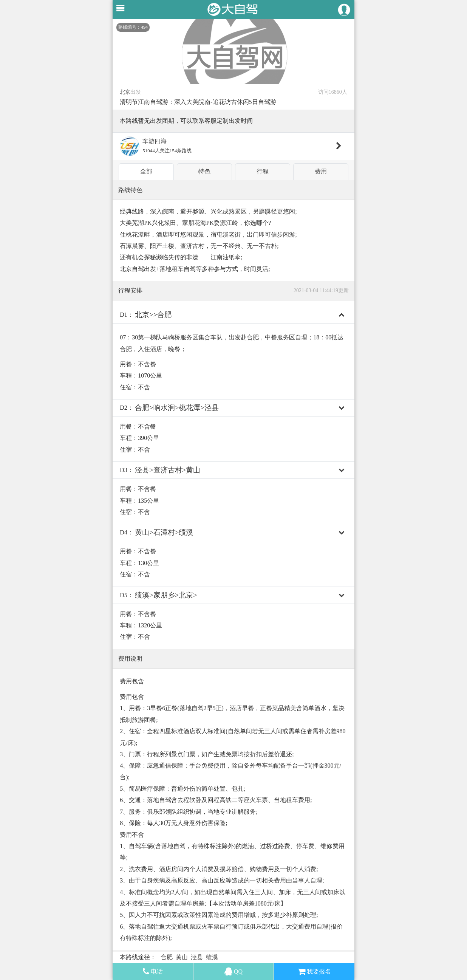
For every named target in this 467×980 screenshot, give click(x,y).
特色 (204, 171)
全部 (146, 171)
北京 (125, 92)
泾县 (197, 957)
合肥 (167, 957)
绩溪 (212, 957)
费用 (321, 171)
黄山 (182, 957)
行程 (263, 171)
